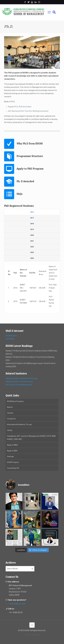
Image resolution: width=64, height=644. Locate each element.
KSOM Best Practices (15, 401)
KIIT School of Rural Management (19, 385)
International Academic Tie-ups (19, 424)
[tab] (32, 212)
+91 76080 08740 (16, 612)
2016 (32, 212)
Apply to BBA (12, 451)
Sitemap (10, 457)
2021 (32, 241)
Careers (10, 413)
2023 (32, 252)
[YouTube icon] (31, 635)
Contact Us (11, 419)
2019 (32, 229)
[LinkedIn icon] (36, 635)
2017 (32, 218)
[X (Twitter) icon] (28, 635)
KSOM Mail (10, 339)
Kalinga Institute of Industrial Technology (22, 378)
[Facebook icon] (25, 635)
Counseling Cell (13, 468)
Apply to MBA (12, 445)
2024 (32, 258)
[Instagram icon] (39, 635)
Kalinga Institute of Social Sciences (19, 382)
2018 (32, 224)
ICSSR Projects (13, 462)
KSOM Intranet (11, 336)
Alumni (10, 407)
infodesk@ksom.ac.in (17, 604)
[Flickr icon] (33, 635)
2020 (32, 235)
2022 (32, 247)
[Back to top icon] (32, 625)
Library (10, 430)
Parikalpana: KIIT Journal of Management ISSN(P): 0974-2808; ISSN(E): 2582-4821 (31, 438)
